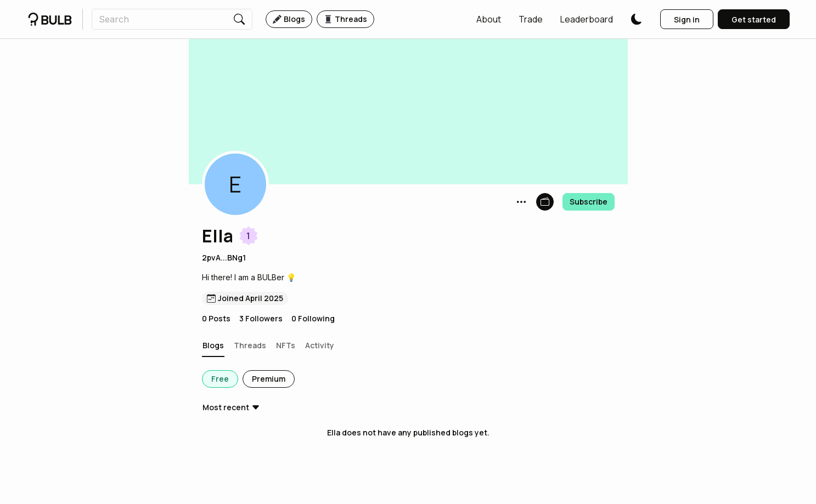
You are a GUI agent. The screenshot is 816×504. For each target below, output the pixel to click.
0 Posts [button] (216, 318)
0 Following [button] (313, 318)
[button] (489, 19)
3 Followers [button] (261, 318)
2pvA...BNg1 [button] (224, 257)
